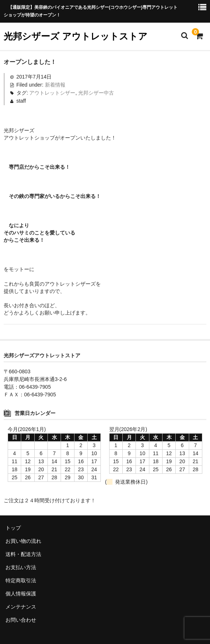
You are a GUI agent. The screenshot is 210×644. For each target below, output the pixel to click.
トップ (13, 528)
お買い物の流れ (23, 541)
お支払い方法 (21, 567)
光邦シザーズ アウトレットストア (76, 36)
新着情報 (55, 85)
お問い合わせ (21, 620)
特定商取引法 (21, 580)
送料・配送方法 (23, 554)
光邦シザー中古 (96, 93)
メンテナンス (21, 607)
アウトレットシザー (52, 93)
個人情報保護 (21, 594)
